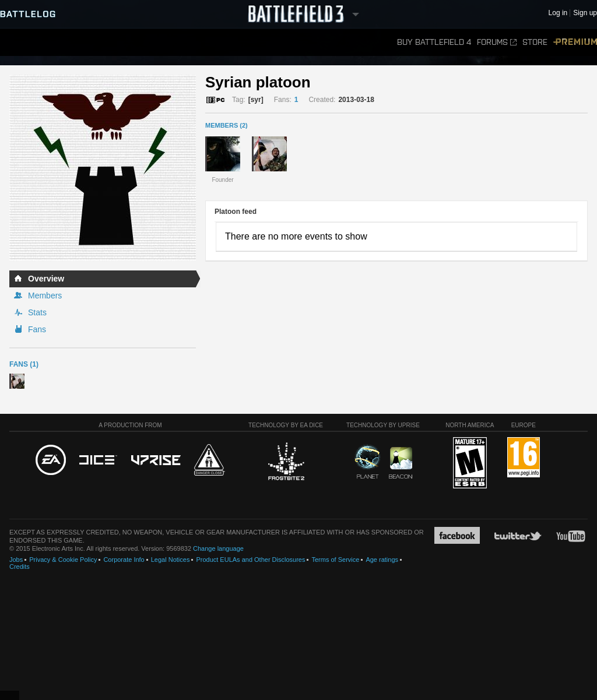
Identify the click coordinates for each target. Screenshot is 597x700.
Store (535, 42)
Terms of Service (335, 560)
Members (45, 296)
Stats (37, 312)
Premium (575, 42)
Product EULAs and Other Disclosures (250, 560)
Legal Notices (171, 560)
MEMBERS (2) (226, 125)
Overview (46, 279)
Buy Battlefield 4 (434, 42)
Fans (37, 329)
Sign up (585, 13)
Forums (497, 42)
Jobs (16, 560)
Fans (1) (24, 364)
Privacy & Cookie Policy (63, 560)
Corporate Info (124, 560)
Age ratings (382, 560)
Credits (20, 567)
